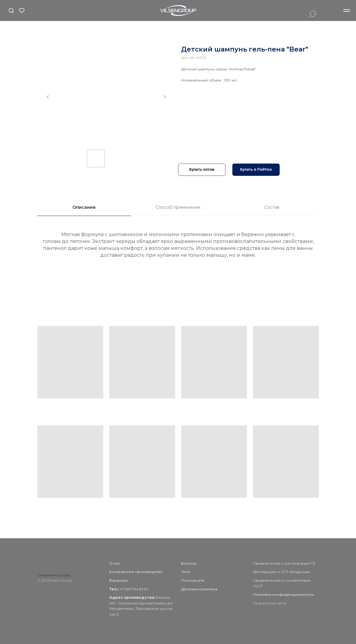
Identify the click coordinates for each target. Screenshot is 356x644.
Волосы (189, 563)
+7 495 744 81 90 (134, 589)
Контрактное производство (136, 572)
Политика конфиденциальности (284, 594)
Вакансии (118, 580)
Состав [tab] (272, 207)
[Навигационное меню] (347, 10)
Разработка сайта (270, 603)
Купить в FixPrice (256, 170)
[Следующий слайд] (165, 97)
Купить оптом (202, 170)
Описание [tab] (84, 207)
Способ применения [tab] (178, 207)
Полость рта (193, 580)
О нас (115, 563)
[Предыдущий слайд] (48, 97)
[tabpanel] (178, 252)
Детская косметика (199, 589)
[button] (11, 10)
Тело (186, 572)
